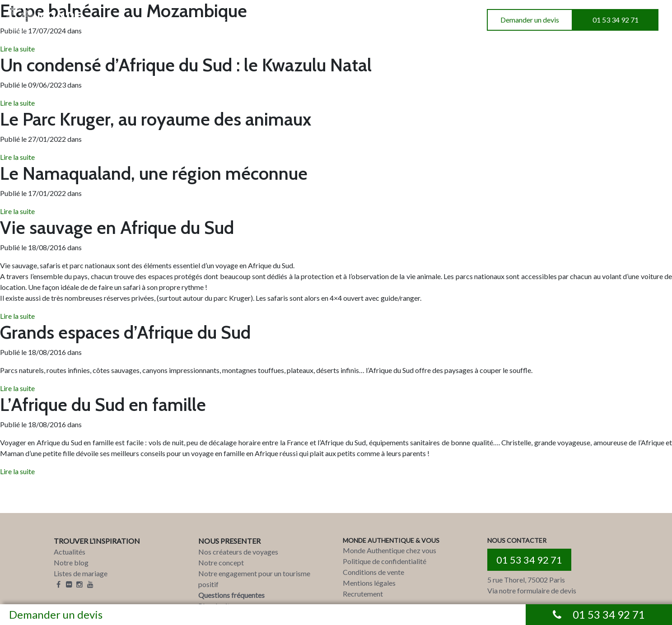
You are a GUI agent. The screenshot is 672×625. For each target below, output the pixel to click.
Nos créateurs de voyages (238, 552)
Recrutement (363, 594)
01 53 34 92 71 (616, 20)
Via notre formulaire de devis (532, 590)
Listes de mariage (81, 573)
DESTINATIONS (120, 20)
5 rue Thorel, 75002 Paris (526, 580)
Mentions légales (369, 583)
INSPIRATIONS (194, 20)
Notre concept (221, 562)
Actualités (70, 552)
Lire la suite (17, 103)
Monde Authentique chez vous (390, 550)
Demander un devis (530, 20)
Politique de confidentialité (385, 561)
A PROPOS (260, 20)
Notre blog (71, 562)
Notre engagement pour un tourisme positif (254, 579)
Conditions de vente (373, 572)
